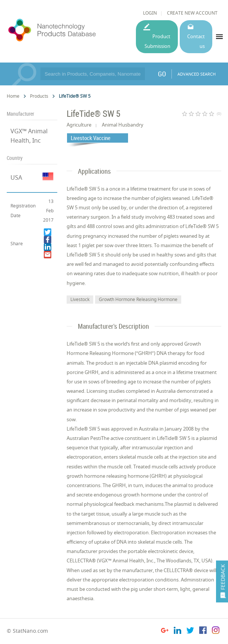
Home (13, 96)
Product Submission (157, 41)
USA (16, 177)
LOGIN (150, 13)
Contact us (196, 41)
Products (39, 96)
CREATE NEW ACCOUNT (192, 13)
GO (162, 74)
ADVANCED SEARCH (197, 74)
